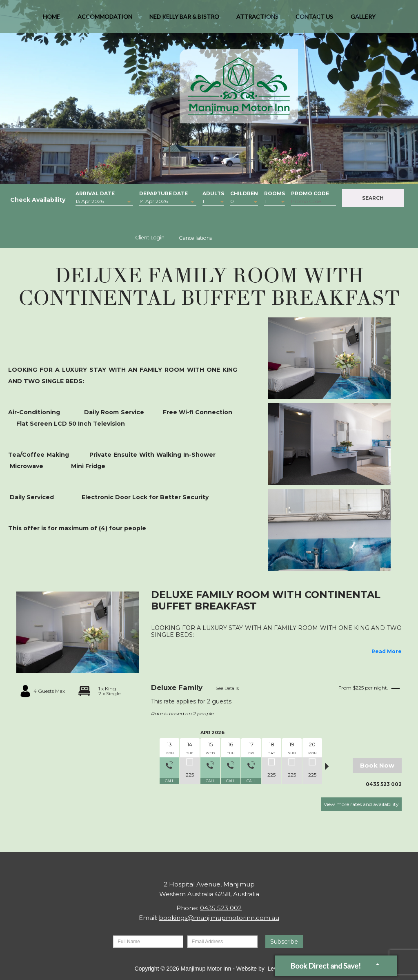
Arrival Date (95, 193)
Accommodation (105, 20)
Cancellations (195, 238)
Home (51, 20)
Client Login (150, 238)
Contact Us (314, 20)
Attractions (257, 20)
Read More (387, 651)
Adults (213, 193)
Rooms (275, 193)
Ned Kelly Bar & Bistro (184, 20)
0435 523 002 (221, 908)
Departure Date (163, 193)
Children (244, 193)
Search (373, 198)
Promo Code (310, 193)
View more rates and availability (361, 804)
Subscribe (284, 942)
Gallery (363, 20)
